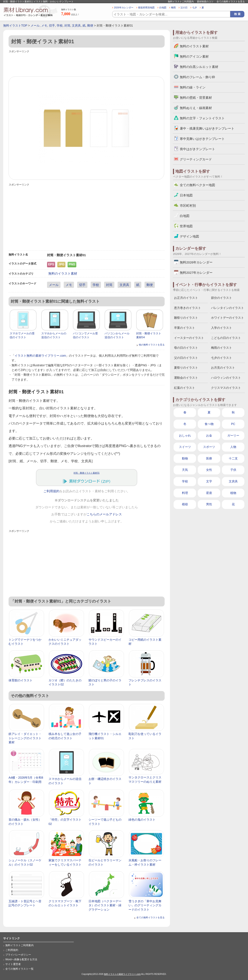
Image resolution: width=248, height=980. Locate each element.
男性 (209, 504)
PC (233, 424)
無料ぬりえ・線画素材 (196, 108)
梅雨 (173, 7)
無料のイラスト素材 (63, 273)
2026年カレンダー (124, 7)
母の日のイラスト (186, 348)
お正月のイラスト (186, 298)
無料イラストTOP (15, 25)
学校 (60, 25)
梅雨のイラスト (221, 348)
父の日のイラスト (186, 358)
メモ (44, 25)
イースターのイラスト (189, 338)
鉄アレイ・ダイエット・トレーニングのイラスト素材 (25, 738)
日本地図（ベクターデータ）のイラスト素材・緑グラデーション (105, 905)
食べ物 (209, 424)
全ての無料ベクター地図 (197, 185)
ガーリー (233, 435)
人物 (233, 447)
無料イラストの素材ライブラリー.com (122, 974)
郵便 (90, 25)
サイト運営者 (13, 964)
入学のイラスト (221, 328)
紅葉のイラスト (185, 388)
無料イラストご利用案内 (181, 1)
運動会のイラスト (186, 378)
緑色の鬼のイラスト (142, 820)
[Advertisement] (87, 64)
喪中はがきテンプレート (197, 149)
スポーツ (209, 447)
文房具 (76, 25)
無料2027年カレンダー (196, 273)
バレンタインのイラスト (227, 308)
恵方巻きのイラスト (187, 308)
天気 (185, 470)
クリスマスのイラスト (226, 388)
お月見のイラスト (223, 368)
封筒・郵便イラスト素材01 (86, 473)
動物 (185, 458)
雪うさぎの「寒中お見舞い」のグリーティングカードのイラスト (145, 905)
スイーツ (185, 447)
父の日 (184, 7)
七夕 (195, 7)
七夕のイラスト (221, 358)
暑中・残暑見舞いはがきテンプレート (207, 128)
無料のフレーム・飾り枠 (197, 77)
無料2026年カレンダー (196, 262)
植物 (233, 493)
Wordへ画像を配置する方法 (21, 959)
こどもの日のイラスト (226, 338)
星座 (209, 493)
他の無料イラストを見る (152, 345)
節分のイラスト (221, 298)
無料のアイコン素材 (194, 56)
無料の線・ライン (193, 87)
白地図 (163, 7)
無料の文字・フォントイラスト (202, 118)
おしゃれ (185, 435)
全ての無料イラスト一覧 (19, 969)
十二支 (233, 458)
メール (35, 25)
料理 (185, 493)
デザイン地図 (189, 236)
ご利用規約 (51, 491)
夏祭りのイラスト (186, 368)
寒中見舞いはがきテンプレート (202, 139)
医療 (209, 458)
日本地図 (186, 195)
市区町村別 (188, 206)
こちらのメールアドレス (104, 514)
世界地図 (186, 226)
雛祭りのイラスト (186, 318)
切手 (52, 25)
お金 (209, 435)
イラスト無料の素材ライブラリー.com (40, 356)
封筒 (67, 25)
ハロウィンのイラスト (226, 378)
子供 (233, 470)
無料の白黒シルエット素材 (199, 67)
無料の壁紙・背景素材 (196, 98)
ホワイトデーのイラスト (227, 318)
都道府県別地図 (146, 7)
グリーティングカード (196, 159)
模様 (185, 504)
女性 (209, 470)
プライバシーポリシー (18, 955)
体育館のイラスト (21, 680)
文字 (209, 481)
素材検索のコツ (205, 1)
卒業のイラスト (185, 328)
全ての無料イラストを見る (231, 1)
